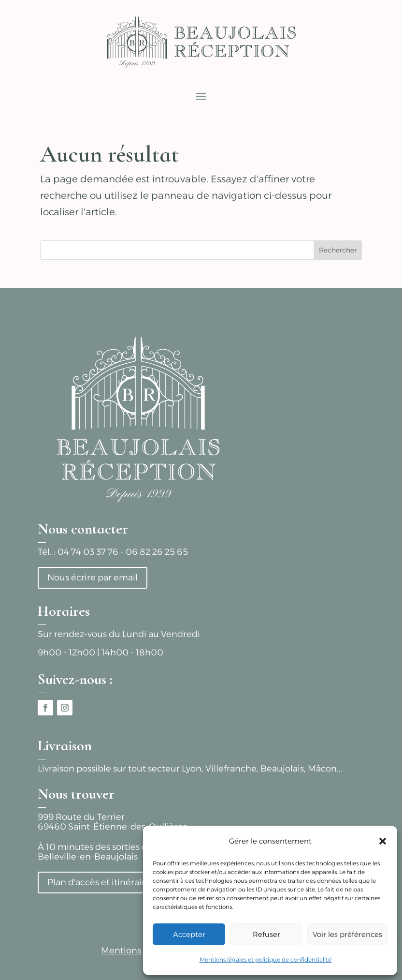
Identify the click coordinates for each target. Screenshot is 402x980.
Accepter (189, 934)
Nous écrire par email (93, 578)
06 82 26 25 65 (157, 552)
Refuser (266, 934)
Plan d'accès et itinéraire (99, 882)
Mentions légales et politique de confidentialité (266, 959)
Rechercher (338, 250)
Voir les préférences (347, 934)
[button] (383, 841)
